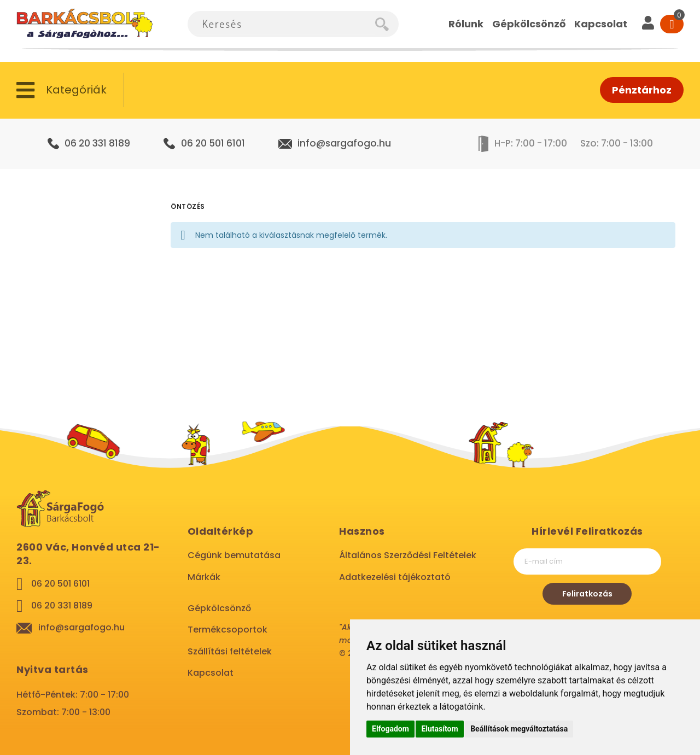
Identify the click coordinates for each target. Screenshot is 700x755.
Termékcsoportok (227, 630)
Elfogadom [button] (390, 729)
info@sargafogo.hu (344, 143)
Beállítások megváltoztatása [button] (519, 729)
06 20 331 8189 (97, 143)
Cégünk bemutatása (234, 555)
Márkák (204, 577)
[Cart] (672, 24)
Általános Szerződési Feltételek (408, 555)
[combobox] (282, 24)
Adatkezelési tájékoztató (395, 577)
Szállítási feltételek (230, 651)
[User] (648, 24)
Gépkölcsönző (219, 608)
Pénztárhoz (642, 90)
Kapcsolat (211, 673)
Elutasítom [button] (439, 729)
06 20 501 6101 (213, 143)
